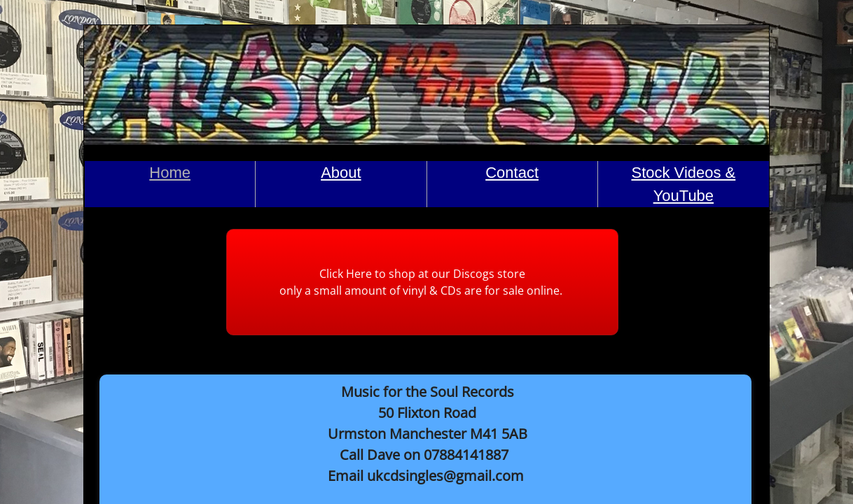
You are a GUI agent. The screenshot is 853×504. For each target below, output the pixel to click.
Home (170, 173)
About (341, 173)
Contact (512, 173)
